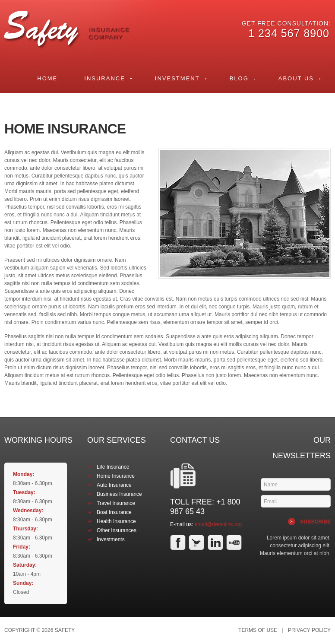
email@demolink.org (218, 524)
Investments (111, 539)
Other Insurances (117, 530)
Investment (177, 78)
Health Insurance (116, 521)
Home (47, 78)
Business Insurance (119, 494)
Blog (239, 78)
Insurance (105, 78)
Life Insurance (113, 467)
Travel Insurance (116, 503)
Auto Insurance (114, 485)
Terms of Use (258, 630)
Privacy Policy (309, 630)
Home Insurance (116, 476)
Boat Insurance (114, 512)
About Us (296, 78)
